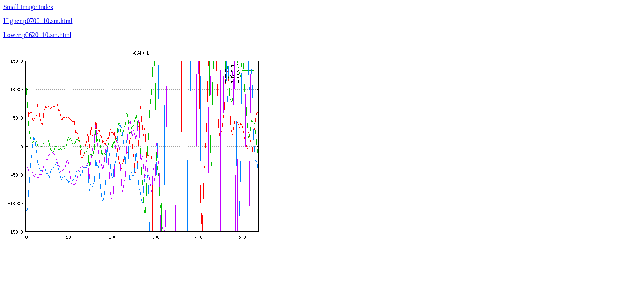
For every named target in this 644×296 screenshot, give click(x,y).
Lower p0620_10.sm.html (37, 35)
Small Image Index (28, 7)
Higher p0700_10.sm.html (38, 21)
